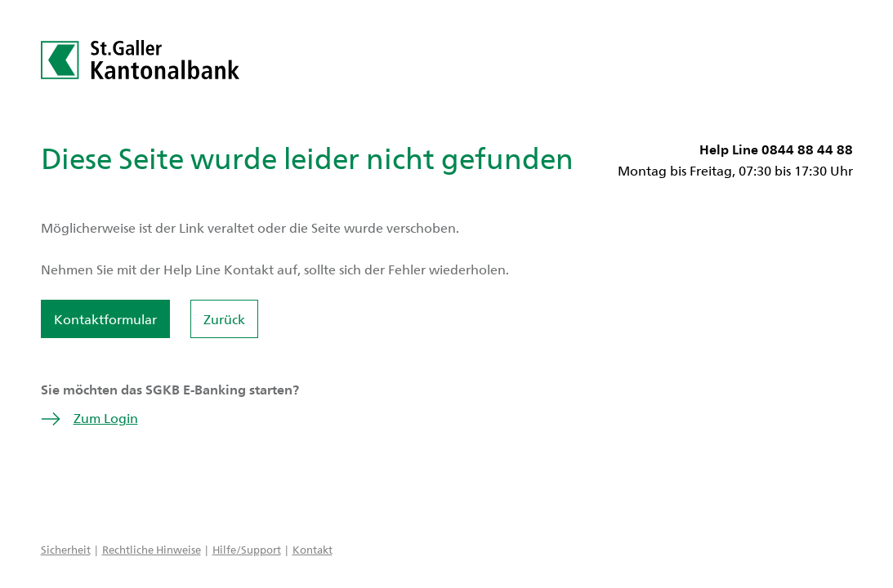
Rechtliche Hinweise (152, 549)
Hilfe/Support (247, 549)
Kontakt (313, 549)
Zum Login (89, 418)
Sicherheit (66, 549)
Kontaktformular (105, 319)
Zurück (224, 319)
